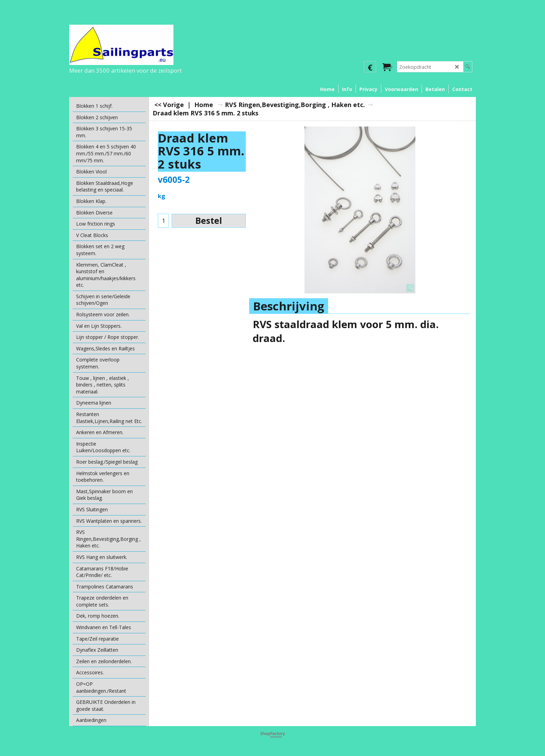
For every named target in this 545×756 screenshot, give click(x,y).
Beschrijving (289, 306)
